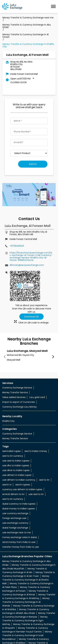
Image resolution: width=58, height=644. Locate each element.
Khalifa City (8, 396)
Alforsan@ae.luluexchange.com (27, 240)
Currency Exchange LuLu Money (19, 381)
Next (53, 331)
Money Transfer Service (15, 367)
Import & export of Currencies (19, 377)
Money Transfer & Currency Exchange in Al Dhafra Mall (26, 554)
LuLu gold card (37, 372)
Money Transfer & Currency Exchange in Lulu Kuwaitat (26, 625)
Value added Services (14, 372)
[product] (29, 128)
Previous (5, 331)
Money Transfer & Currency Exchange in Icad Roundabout (27, 610)
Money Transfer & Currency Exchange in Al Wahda (26, 577)
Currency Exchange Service (17, 362)
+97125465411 (17, 220)
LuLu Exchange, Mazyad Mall (27, 325)
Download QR (31, 291)
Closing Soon (18, 57)
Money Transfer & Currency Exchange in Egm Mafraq (25, 595)
